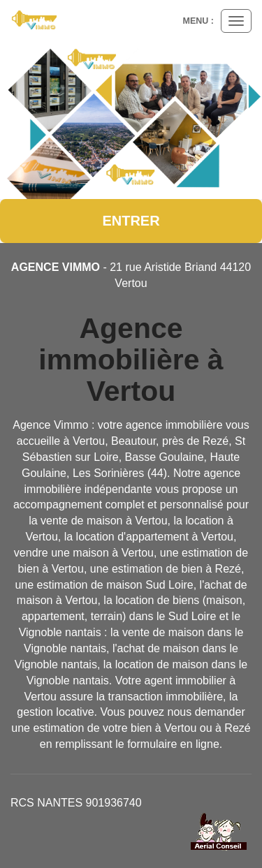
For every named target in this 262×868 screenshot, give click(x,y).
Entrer (131, 221)
